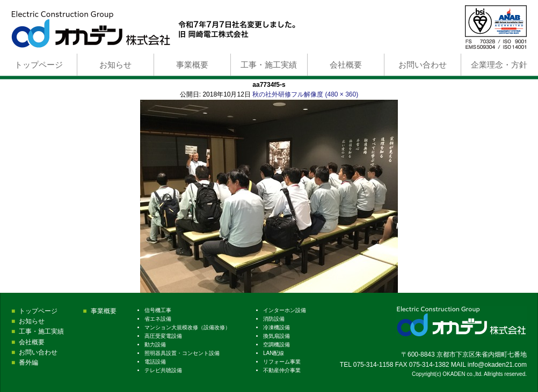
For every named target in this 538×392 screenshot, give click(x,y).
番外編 (28, 363)
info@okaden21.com (497, 365)
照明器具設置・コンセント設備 (182, 353)
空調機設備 (277, 345)
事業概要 (192, 65)
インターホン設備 (285, 310)
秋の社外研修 (272, 94)
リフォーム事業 (282, 362)
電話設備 (155, 362)
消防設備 (274, 319)
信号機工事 (158, 310)
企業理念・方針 (499, 65)
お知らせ (115, 65)
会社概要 (346, 65)
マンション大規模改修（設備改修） (187, 327)
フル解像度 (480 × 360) (325, 94)
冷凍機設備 (277, 327)
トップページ (39, 65)
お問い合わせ (423, 65)
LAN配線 (274, 353)
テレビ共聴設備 (163, 370)
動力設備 (155, 345)
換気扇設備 (277, 336)
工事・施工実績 (269, 65)
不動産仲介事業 (282, 370)
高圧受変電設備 (163, 336)
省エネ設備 (158, 319)
